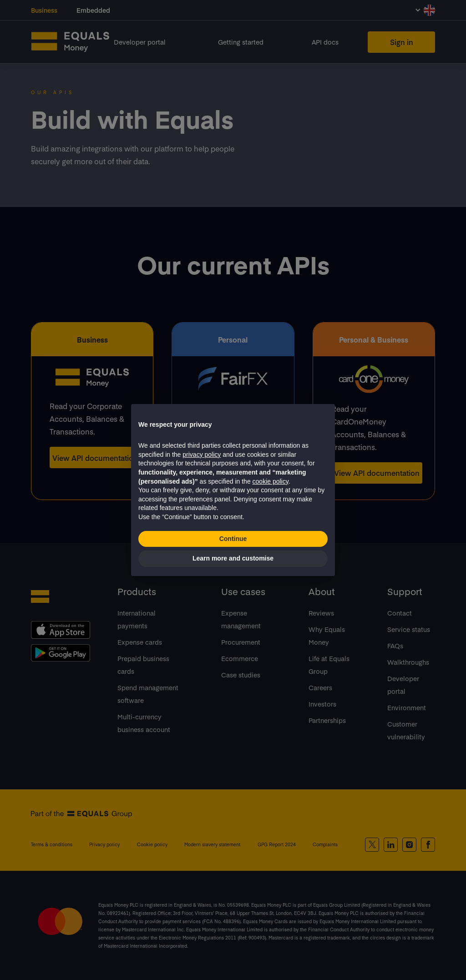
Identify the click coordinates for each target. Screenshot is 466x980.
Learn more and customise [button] (233, 558)
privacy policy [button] (202, 455)
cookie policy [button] (271, 481)
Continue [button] (233, 539)
